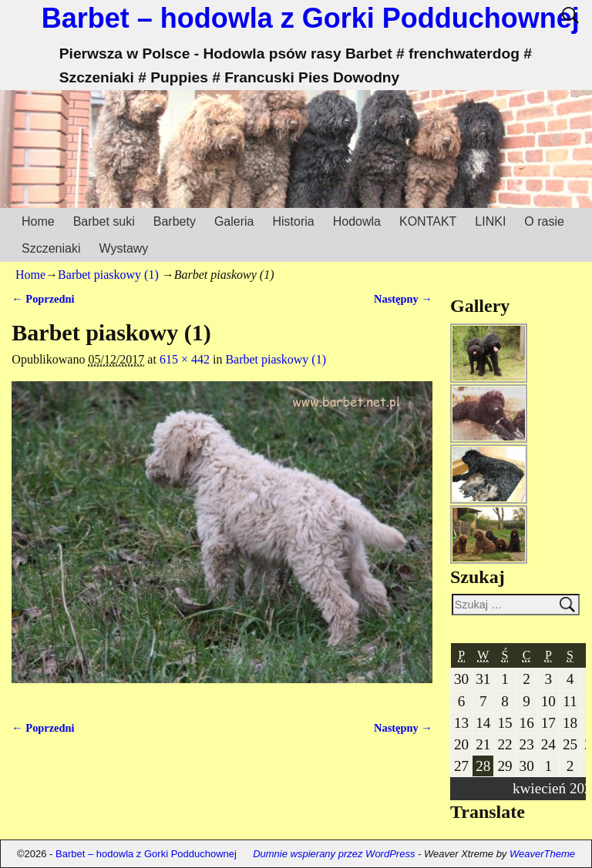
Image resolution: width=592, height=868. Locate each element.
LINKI (490, 221)
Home (38, 221)
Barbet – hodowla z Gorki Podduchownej (311, 18)
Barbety (175, 221)
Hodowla (357, 221)
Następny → (403, 299)
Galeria (234, 221)
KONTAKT (428, 221)
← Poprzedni (43, 299)
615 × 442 (185, 359)
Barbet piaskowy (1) (108, 275)
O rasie (544, 221)
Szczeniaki (51, 248)
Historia (293, 221)
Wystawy (123, 248)
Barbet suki (104, 221)
